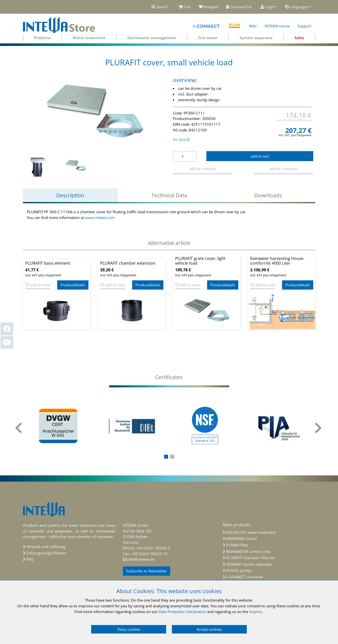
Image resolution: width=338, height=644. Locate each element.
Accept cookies (209, 629)
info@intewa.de (141, 559)
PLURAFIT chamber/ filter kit (250, 558)
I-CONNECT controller (245, 577)
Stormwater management (152, 38)
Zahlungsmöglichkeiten (46, 553)
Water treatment (89, 38)
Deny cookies (129, 629)
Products (42, 38)
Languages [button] (297, 7)
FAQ (30, 559)
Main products (237, 525)
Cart (185, 7)
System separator (256, 38)
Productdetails (73, 285)
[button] (166, 457)
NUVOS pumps (239, 570)
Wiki (253, 26)
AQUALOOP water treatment (251, 532)
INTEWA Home (277, 26)
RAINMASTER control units (248, 551)
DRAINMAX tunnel (241, 538)
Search (160, 7)
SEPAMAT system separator (249, 564)
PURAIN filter (237, 545)
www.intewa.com (100, 217)
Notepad (209, 7)
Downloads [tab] (268, 195)
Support (304, 26)
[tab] (169, 377)
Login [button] (267, 7)
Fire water (208, 38)
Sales (299, 38)
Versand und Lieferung (46, 546)
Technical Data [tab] (169, 195)
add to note (38, 285)
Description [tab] (70, 195)
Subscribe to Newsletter (147, 571)
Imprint (255, 612)
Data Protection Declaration (182, 612)
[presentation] (19, 428)
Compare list (239, 7)
